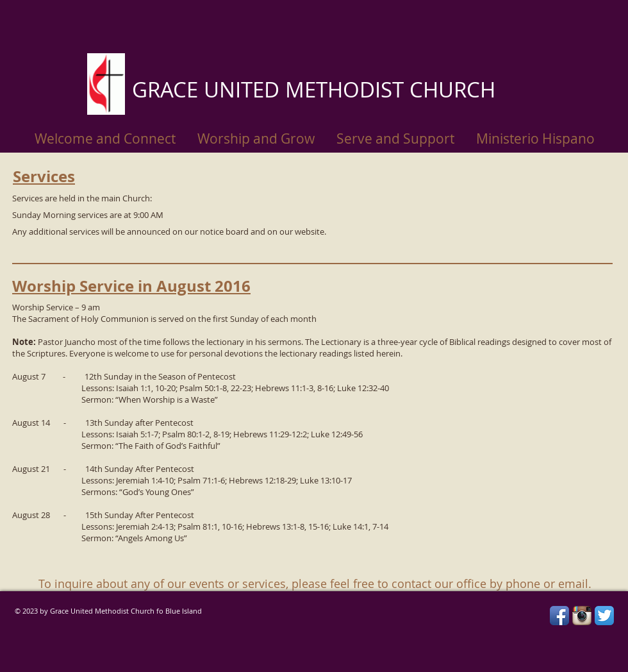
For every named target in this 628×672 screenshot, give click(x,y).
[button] (535, 139)
